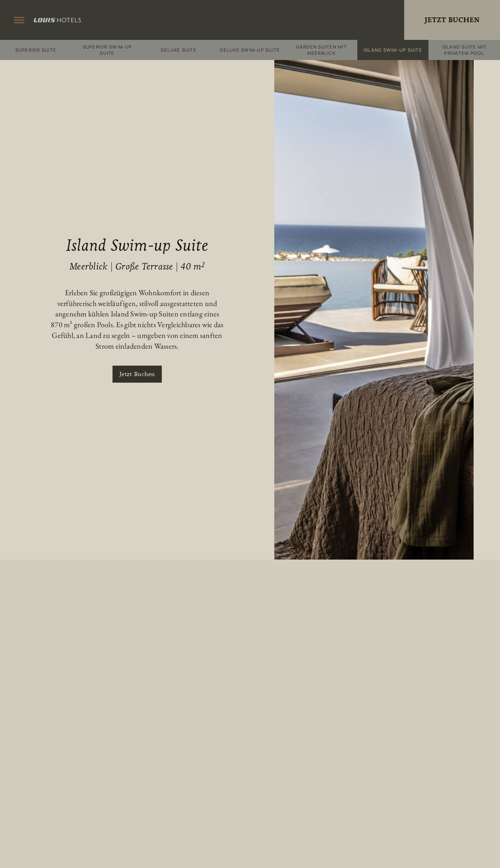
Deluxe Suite (179, 50)
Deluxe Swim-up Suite (250, 50)
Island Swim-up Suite (393, 50)
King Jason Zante (250, 20)
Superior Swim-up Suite (107, 50)
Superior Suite (36, 50)
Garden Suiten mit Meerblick (322, 50)
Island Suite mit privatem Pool (464, 50)
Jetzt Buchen (452, 20)
